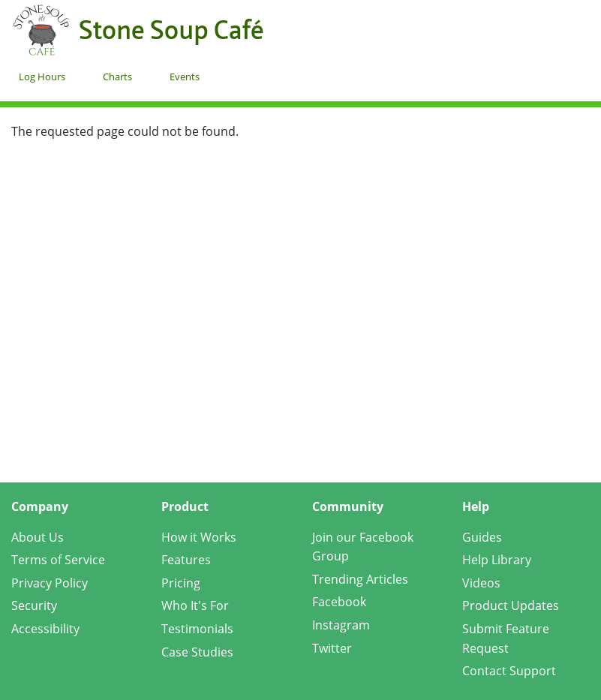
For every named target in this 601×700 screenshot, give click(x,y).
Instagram (341, 625)
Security (34, 605)
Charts (117, 77)
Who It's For (195, 605)
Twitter (332, 648)
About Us (38, 537)
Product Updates (511, 605)
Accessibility (45, 629)
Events (185, 77)
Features (186, 560)
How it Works (199, 537)
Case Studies (197, 652)
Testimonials (197, 629)
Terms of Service (58, 560)
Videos (481, 583)
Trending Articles (360, 579)
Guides (482, 537)
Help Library (497, 560)
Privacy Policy (50, 583)
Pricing (181, 583)
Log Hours (42, 77)
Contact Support (509, 671)
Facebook (339, 602)
